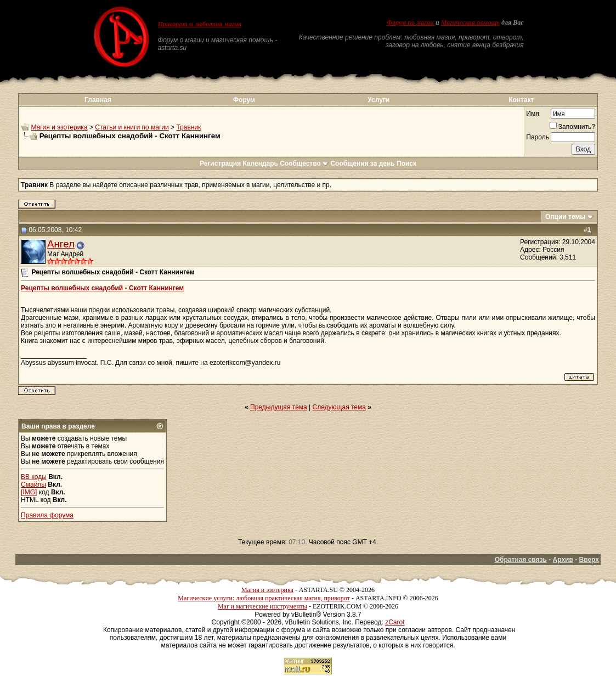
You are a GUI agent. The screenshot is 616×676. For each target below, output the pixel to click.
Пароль (538, 137)
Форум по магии (410, 22)
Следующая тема (339, 407)
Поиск (406, 164)
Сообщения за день (362, 164)
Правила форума (47, 515)
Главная (98, 100)
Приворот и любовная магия (199, 24)
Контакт (521, 100)
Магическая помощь (470, 22)
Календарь (260, 164)
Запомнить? (572, 127)
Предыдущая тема (279, 407)
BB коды (34, 477)
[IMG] (29, 492)
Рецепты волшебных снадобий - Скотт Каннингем (102, 288)
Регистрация (220, 164)
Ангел (61, 244)
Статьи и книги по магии (132, 127)
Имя (532, 114)
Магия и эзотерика (59, 127)
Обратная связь (521, 560)
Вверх (589, 560)
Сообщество (304, 164)
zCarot (395, 622)
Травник (188, 127)
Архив (563, 560)
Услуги (378, 100)
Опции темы (566, 217)
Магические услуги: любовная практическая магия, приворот (264, 598)
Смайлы (33, 485)
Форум (244, 100)
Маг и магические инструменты (262, 606)
